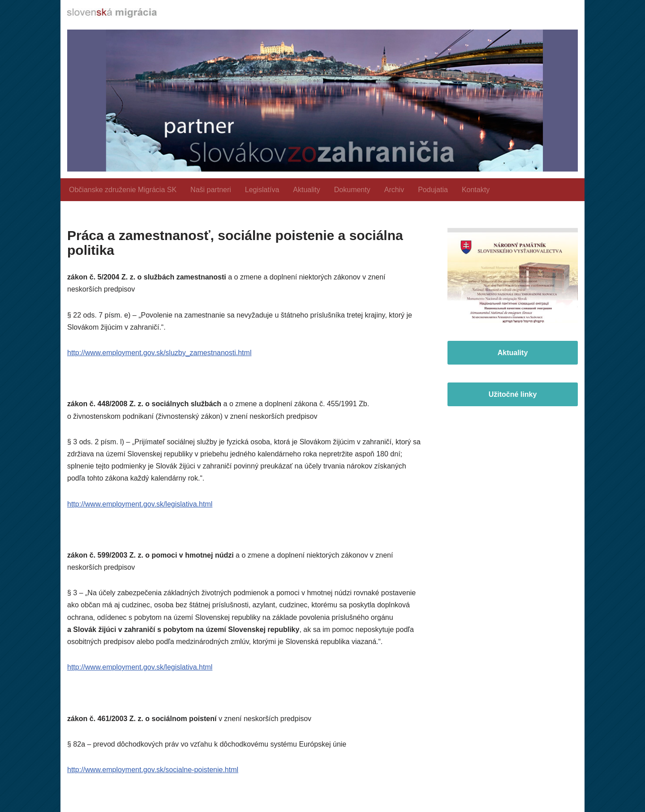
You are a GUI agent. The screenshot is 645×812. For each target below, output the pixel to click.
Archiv (394, 190)
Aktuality (306, 190)
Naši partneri (211, 190)
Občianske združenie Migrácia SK (123, 190)
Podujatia (433, 190)
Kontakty (476, 190)
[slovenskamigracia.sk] (112, 13)
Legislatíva (262, 190)
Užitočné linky (513, 394)
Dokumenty (352, 190)
